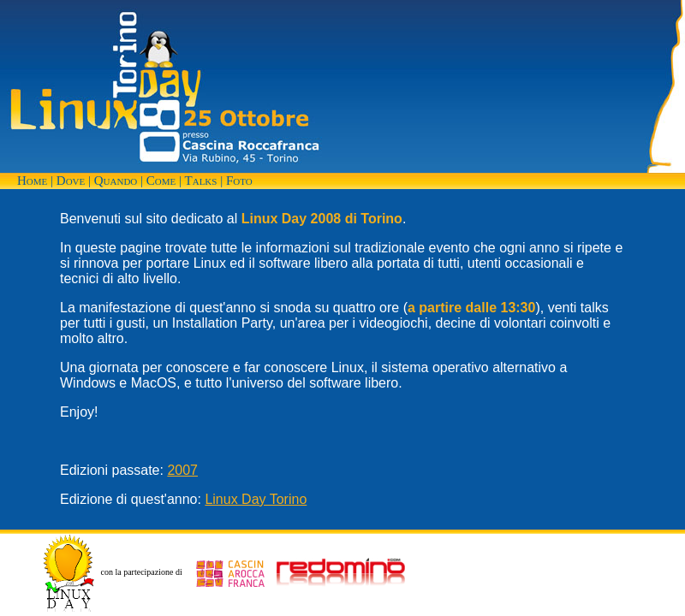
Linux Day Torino (256, 499)
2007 (182, 470)
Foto (239, 181)
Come (161, 181)
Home (32, 181)
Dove (71, 181)
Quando (116, 181)
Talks (201, 181)
